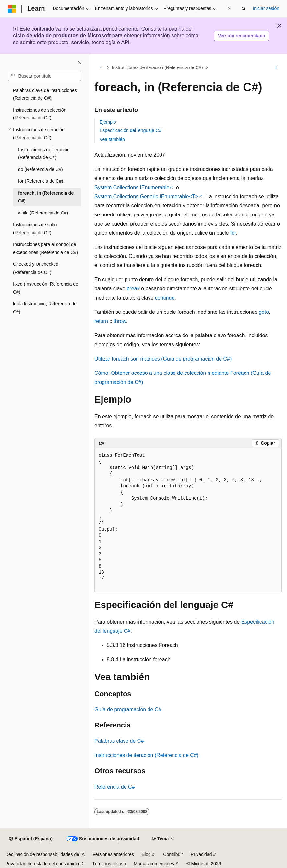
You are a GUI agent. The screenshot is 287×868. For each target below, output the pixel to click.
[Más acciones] (276, 67)
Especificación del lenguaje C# (131, 130)
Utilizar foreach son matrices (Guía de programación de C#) (163, 359)
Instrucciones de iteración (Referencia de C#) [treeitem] (44, 154)
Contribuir (173, 854)
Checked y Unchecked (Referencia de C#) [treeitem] (36, 268)
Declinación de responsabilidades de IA (45, 854)
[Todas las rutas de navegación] (100, 67)
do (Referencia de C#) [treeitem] (41, 169)
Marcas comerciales (154, 864)
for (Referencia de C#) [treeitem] (41, 181)
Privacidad (201, 854)
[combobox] (44, 76)
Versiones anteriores (113, 854)
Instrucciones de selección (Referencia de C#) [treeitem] (40, 114)
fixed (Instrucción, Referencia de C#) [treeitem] (46, 288)
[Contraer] (79, 62)
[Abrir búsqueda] (244, 9)
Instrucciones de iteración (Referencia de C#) (157, 67)
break (133, 289)
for (233, 233)
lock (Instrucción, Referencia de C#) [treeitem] (45, 308)
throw (120, 321)
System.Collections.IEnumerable (132, 187)
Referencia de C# (115, 787)
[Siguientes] (229, 9)
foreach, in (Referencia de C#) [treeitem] (46, 197)
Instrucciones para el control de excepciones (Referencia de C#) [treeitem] (45, 248)
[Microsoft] (12, 9)
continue (165, 298)
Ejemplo (108, 122)
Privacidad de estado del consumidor (42, 864)
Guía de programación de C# (128, 709)
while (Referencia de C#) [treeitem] (43, 213)
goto (264, 312)
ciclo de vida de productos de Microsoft (62, 36)
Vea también (112, 139)
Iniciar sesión (266, 8)
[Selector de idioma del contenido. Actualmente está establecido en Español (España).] (31, 839)
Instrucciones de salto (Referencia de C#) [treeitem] (35, 229)
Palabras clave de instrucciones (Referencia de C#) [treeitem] (45, 94)
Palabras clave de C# (119, 741)
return (101, 321)
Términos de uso (109, 864)
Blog (146, 854)
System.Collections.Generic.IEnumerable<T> (146, 196)
